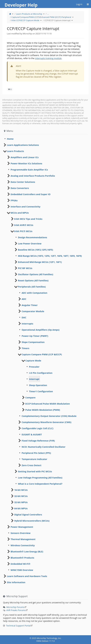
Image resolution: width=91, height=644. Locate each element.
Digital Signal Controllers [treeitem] (28, 514)
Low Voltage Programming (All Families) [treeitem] (40, 478)
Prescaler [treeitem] (34, 367)
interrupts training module (48, 58)
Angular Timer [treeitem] (30, 305)
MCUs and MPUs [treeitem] (20, 213)
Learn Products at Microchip (29, 14)
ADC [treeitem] (24, 299)
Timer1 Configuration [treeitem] (41, 391)
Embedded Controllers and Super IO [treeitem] (31, 194)
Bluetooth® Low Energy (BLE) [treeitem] (27, 551)
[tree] (45, 139)
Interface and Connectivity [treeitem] (25, 207)
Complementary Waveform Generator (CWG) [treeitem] (46, 422)
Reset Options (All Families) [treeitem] (33, 280)
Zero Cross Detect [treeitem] (31, 465)
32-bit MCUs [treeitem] (21, 496)
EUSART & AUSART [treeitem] (32, 434)
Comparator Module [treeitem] (33, 311)
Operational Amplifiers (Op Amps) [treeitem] (41, 330)
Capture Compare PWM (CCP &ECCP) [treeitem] (42, 354)
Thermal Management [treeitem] (23, 539)
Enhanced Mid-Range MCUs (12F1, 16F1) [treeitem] (40, 262)
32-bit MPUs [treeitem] (21, 502)
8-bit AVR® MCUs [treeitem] (24, 225)
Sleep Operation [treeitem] (38, 385)
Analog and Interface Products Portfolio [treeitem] (33, 176)
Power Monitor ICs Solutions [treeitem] (26, 163)
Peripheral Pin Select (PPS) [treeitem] (36, 453)
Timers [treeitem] (25, 348)
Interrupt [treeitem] (34, 379)
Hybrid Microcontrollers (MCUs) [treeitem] (32, 521)
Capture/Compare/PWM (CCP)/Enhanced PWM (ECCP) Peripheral (41, 17)
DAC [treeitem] (24, 317)
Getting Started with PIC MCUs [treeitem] (35, 471)
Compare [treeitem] (30, 397)
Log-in (79, 4)
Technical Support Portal (18, 626)
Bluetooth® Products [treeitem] (22, 558)
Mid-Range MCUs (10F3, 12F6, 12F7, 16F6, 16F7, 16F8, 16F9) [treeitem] (50, 256)
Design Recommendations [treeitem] (33, 237)
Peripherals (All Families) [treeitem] (32, 287)
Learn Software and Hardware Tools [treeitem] (27, 576)
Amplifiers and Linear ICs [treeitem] (25, 157)
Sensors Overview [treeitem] (21, 533)
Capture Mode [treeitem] (33, 360)
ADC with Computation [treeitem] (34, 293)
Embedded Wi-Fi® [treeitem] (20, 564)
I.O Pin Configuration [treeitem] (41, 373)
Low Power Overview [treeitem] (30, 243)
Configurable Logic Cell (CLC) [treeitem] (37, 428)
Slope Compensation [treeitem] (33, 342)
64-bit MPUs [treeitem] (21, 508)
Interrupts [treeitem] (27, 324)
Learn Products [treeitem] (15, 151)
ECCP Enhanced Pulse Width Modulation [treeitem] (48, 404)
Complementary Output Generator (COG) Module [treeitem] (49, 416)
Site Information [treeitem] (16, 582)
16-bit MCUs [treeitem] (21, 490)
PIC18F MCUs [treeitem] (25, 268)
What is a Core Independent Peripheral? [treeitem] (40, 484)
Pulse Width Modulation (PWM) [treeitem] (43, 410)
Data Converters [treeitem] (20, 188)
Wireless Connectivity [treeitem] (23, 545)
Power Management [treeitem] (22, 527)
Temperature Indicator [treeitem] (34, 459)
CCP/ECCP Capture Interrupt (57, 20)
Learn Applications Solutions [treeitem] (23, 145)
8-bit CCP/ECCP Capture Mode (25, 20)
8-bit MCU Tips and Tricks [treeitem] (28, 219)
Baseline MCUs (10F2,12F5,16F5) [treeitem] (35, 250)
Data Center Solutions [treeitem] (23, 182)
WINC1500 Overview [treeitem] (22, 570)
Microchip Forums (15, 607)
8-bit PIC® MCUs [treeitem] (23, 231)
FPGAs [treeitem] (14, 200)
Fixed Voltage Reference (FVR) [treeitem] (38, 441)
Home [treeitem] (10, 139)
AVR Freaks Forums (16, 610)
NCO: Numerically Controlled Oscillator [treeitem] (44, 447)
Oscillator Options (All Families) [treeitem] (36, 274)
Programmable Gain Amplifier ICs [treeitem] (29, 170)
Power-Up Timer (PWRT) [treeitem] (35, 336)
